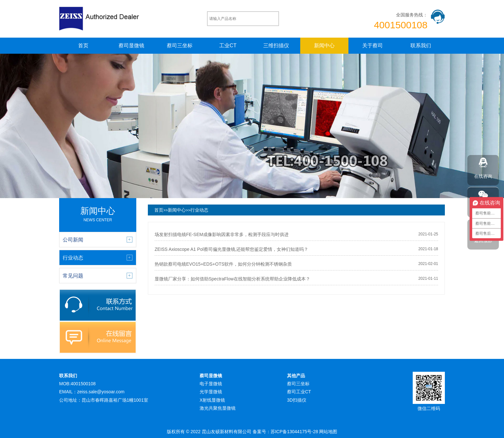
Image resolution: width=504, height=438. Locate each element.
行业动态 (199, 210)
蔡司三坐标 (180, 46)
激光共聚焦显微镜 (218, 408)
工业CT (228, 46)
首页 (83, 46)
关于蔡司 (373, 46)
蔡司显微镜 (131, 46)
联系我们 (421, 46)
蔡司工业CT (299, 392)
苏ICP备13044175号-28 (294, 432)
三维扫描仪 (276, 46)
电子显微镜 (211, 384)
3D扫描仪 (297, 400)
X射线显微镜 (212, 400)
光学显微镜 (211, 392)
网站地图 (328, 432)
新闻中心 (324, 46)
